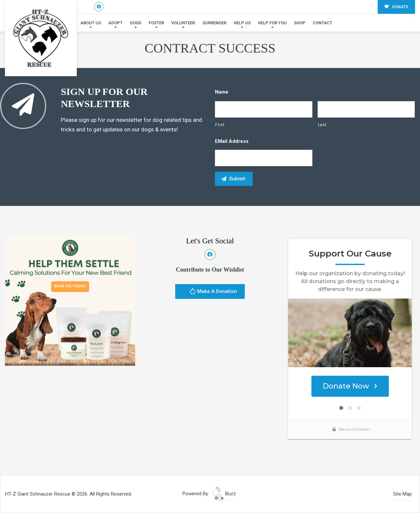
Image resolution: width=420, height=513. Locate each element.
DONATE (396, 7)
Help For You (272, 23)
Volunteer (183, 23)
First (220, 125)
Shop (300, 23)
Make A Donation (213, 292)
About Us (91, 23)
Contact (323, 23)
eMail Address (232, 141)
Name (222, 92)
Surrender (214, 23)
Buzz (224, 494)
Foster (156, 23)
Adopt (115, 23)
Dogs (136, 23)
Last (322, 125)
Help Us (242, 23)
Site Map (402, 494)
